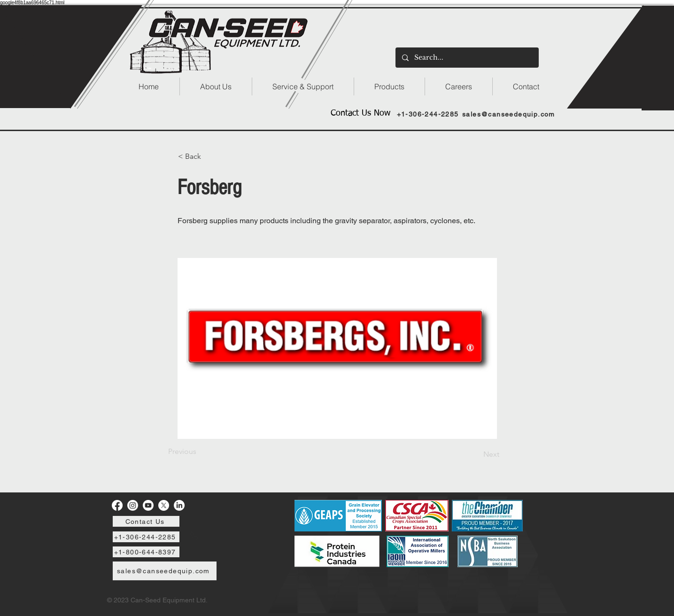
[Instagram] (133, 505)
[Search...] (467, 58)
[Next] (476, 454)
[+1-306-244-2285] (429, 114)
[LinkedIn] (179, 505)
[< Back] (209, 156)
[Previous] (199, 452)
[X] (164, 505)
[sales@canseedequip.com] (510, 114)
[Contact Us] (146, 521)
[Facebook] (117, 505)
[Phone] (194, 535)
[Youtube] (148, 505)
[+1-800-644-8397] (146, 552)
